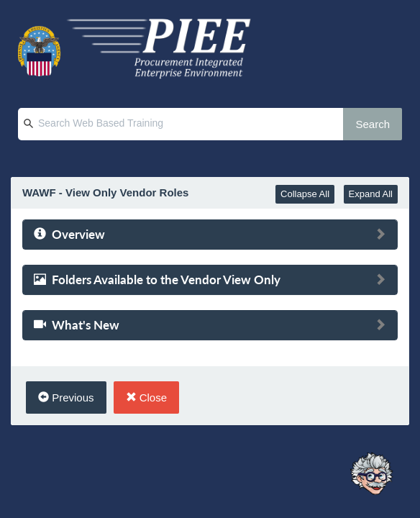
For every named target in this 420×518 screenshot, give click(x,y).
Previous (66, 397)
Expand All (371, 194)
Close (147, 397)
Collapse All (305, 194)
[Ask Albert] (371, 474)
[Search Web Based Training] (195, 124)
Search (373, 124)
